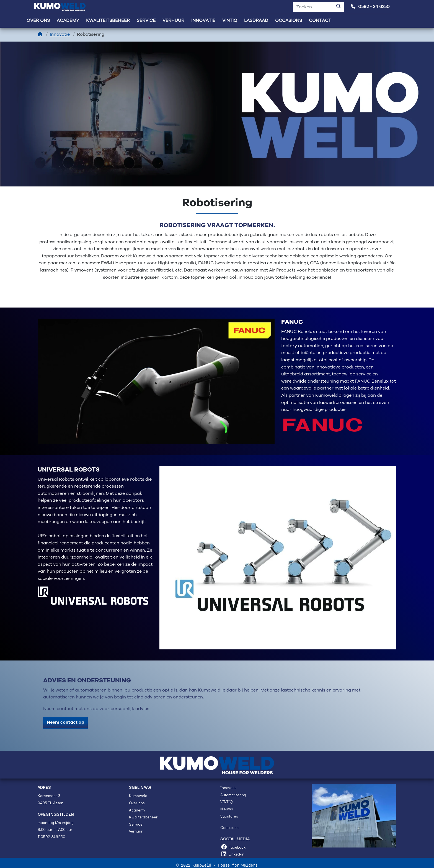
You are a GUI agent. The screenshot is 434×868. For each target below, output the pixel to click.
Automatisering (233, 795)
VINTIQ (226, 802)
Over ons (137, 803)
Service (136, 824)
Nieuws (227, 809)
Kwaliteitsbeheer (143, 817)
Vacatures (229, 816)
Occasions (229, 827)
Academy (137, 810)
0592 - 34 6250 (370, 7)
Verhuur (136, 831)
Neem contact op (65, 722)
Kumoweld (138, 795)
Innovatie (60, 34)
